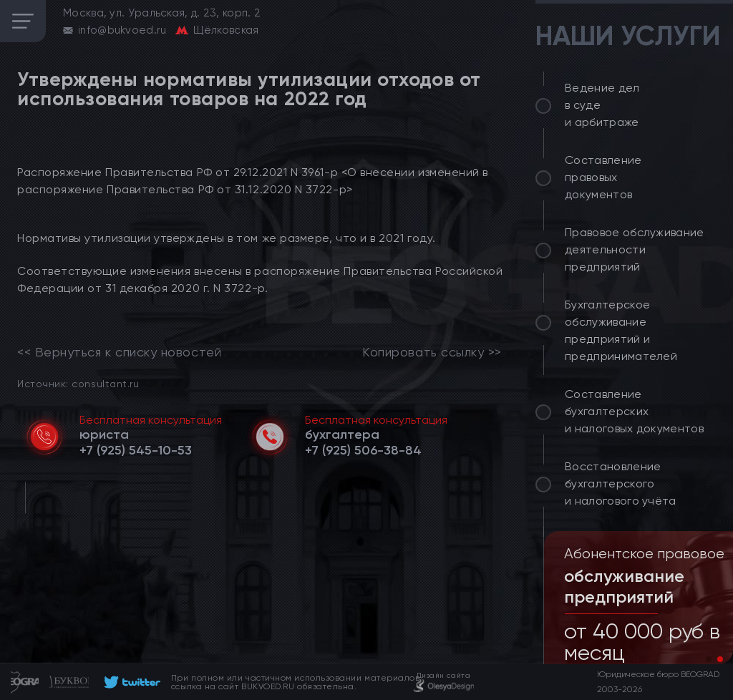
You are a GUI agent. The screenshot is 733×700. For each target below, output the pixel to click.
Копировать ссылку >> (432, 352)
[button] (709, 659)
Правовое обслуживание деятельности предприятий (635, 249)
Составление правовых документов (603, 177)
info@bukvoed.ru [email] (122, 30)
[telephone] (136, 450)
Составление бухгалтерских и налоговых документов (634, 411)
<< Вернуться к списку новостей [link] (119, 352)
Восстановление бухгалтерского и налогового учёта (621, 483)
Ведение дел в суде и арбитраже (602, 105)
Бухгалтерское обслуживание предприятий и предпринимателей (621, 330)
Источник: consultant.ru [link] (78, 383)
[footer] (130, 682)
